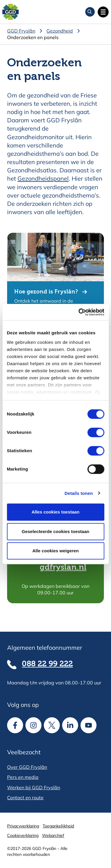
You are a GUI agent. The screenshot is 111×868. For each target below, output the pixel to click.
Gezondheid (60, 31)
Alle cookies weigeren (55, 551)
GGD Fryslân (21, 31)
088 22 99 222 (47, 664)
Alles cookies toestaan (56, 512)
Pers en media (23, 777)
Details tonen (79, 493)
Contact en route (25, 798)
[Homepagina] (11, 12)
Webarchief (53, 835)
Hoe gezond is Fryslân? (46, 292)
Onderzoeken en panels (33, 37)
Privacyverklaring (23, 826)
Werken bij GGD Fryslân (34, 787)
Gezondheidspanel (43, 178)
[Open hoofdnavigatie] (103, 12)
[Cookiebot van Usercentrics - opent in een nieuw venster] (79, 312)
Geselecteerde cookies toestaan (55, 531)
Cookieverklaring (23, 835)
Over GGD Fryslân (27, 767)
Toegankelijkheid (58, 826)
